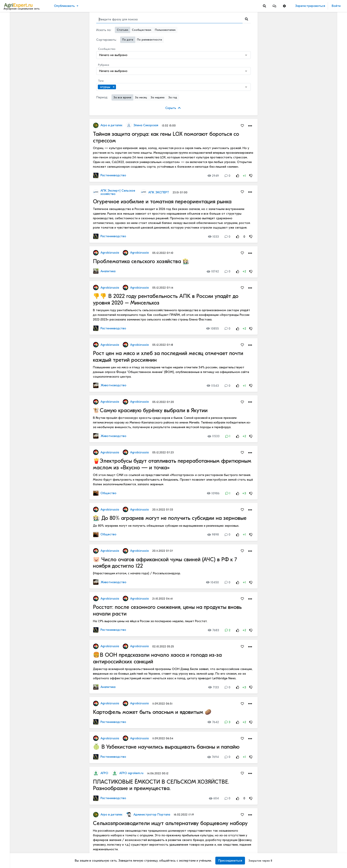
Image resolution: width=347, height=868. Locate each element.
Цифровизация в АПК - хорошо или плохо (318, 628)
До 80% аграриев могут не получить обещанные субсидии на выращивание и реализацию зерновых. (166, 526)
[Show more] (30, 102)
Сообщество (107, 49)
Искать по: (104, 30)
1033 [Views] (213, 237)
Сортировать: (106, 40)
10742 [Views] (213, 271)
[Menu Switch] (29, 864)
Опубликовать (64, 6)
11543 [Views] (213, 386)
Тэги (101, 81)
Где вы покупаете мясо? (310, 219)
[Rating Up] (238, 176)
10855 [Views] (213, 329)
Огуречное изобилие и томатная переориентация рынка (162, 202)
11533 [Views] (214, 436)
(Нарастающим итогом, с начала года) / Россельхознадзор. (137, 573)
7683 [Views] (213, 630)
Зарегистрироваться (310, 6)
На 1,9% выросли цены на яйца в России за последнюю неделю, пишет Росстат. (150, 621)
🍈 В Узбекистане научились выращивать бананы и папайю (166, 747)
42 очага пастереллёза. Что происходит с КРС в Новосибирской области (318, 376)
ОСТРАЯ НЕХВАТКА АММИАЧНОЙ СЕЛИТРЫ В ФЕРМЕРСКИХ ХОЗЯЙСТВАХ (318, 538)
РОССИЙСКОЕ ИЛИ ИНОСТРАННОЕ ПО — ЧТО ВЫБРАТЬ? (318, 568)
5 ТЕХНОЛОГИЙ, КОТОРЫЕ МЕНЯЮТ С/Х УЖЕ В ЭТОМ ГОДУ (318, 97)
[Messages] (274, 6)
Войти (336, 6)
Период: (102, 97)
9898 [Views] (213, 535)
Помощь (11, 854)
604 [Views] (214, 798)
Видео (10, 33)
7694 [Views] (213, 757)
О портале (13, 845)
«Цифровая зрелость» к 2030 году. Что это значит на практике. (318, 726)
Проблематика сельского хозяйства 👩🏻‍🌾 (141, 261)
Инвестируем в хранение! (311, 351)
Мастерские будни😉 (308, 517)
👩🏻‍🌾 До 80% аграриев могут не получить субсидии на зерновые (170, 518)
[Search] (264, 6)
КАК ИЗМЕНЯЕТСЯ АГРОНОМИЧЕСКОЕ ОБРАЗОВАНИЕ (318, 161)
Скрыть (173, 108)
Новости (12, 26)
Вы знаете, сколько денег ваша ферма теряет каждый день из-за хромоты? (318, 43)
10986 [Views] (213, 493)
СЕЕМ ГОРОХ (302, 473)
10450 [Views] (212, 582)
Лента (10, 19)
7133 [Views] (214, 687)
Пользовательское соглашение (26, 836)
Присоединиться (230, 861)
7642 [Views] (213, 722)
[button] (274, 6)
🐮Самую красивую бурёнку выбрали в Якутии (150, 410)
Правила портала (17, 841)
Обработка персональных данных (28, 831)
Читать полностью (305, 156)
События (12, 40)
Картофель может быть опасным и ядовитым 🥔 (152, 712)
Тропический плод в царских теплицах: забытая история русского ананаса (318, 306)
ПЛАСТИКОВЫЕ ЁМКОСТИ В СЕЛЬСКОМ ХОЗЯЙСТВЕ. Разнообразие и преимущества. (161, 785)
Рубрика (104, 65)
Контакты (12, 850)
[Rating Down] (251, 176)
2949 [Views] (213, 176)
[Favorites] (242, 125)
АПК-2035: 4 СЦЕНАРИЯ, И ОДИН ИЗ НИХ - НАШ (318, 131)
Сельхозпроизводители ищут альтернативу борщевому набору (170, 823)
